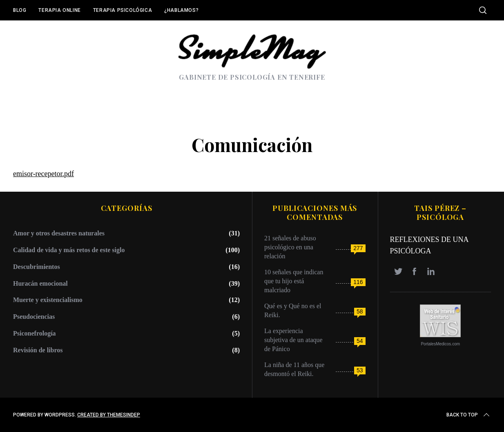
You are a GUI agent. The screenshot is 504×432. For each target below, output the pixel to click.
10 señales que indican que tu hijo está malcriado (294, 281)
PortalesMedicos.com (440, 344)
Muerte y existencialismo (48, 300)
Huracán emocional (40, 283)
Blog (20, 10)
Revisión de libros (38, 350)
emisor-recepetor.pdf (43, 174)
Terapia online (59, 10)
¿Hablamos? (181, 10)
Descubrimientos (37, 267)
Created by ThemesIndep (109, 415)
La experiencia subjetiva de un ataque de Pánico (293, 340)
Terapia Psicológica (123, 10)
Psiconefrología (35, 333)
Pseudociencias (34, 317)
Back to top (469, 415)
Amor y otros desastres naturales (59, 233)
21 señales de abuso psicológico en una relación (290, 247)
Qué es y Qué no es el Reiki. (293, 310)
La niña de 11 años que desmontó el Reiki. (294, 369)
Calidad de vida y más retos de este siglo (69, 250)
